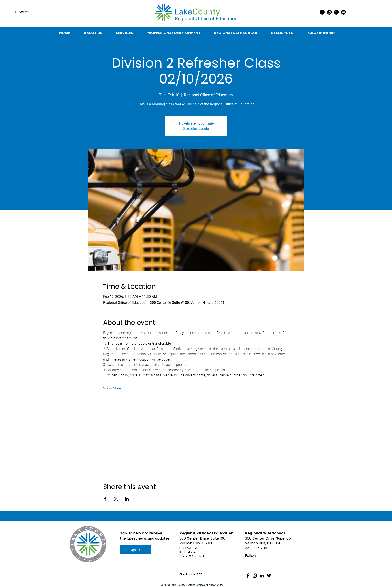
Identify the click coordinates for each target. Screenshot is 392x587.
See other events (196, 129)
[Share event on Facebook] (105, 499)
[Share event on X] (116, 499)
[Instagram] (329, 12)
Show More (112, 388)
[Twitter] (269, 575)
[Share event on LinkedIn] (127, 499)
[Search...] (40, 12)
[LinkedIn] (343, 12)
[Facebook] (322, 12)
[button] (282, 33)
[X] (336, 12)
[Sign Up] (135, 550)
